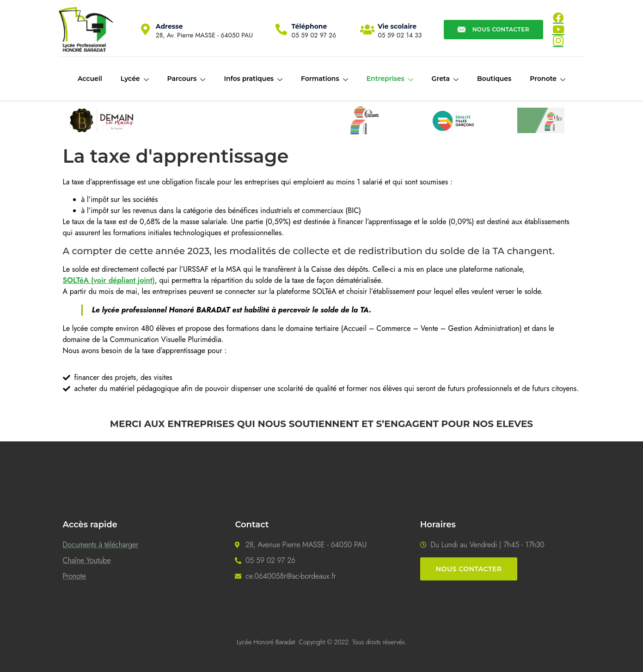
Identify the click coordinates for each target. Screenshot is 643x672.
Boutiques (494, 79)
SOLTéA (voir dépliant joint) (109, 280)
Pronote (548, 79)
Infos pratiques (253, 79)
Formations (325, 79)
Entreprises (390, 79)
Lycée (135, 79)
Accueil (90, 79)
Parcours (187, 79)
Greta (445, 79)
